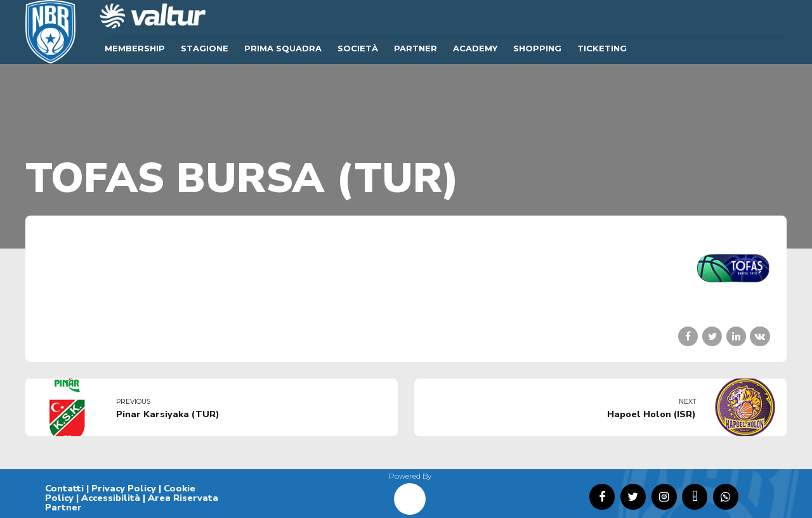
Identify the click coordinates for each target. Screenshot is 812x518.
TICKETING (602, 48)
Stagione (205, 48)
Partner (416, 48)
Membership (135, 48)
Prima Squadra (283, 48)
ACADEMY (475, 48)
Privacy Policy (124, 488)
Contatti (64, 488)
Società (358, 48)
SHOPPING (537, 48)
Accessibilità (111, 498)
